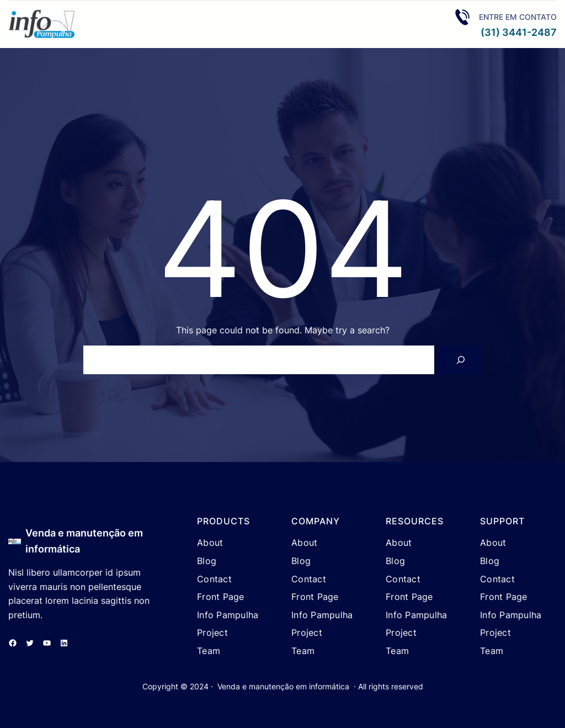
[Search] (461, 360)
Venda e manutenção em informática (283, 686)
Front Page (221, 597)
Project (212, 633)
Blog (207, 561)
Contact (214, 579)
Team (209, 651)
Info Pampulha (228, 615)
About (210, 543)
